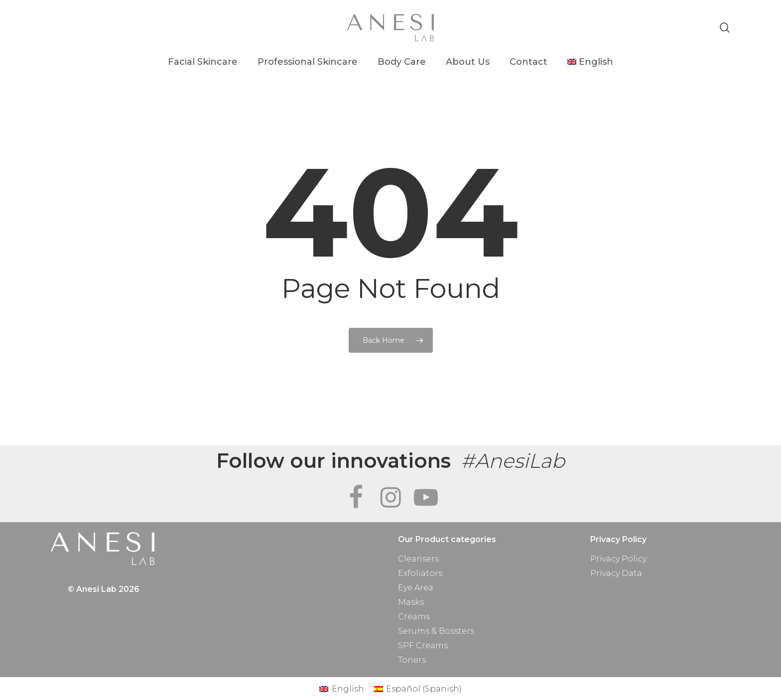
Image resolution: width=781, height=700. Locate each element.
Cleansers (418, 559)
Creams (414, 617)
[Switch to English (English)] (341, 689)
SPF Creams (423, 645)
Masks (411, 602)
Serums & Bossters (436, 631)
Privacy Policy (618, 559)
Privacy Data (616, 573)
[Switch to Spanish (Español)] (418, 689)
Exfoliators (420, 573)
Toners (412, 660)
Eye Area (416, 588)
